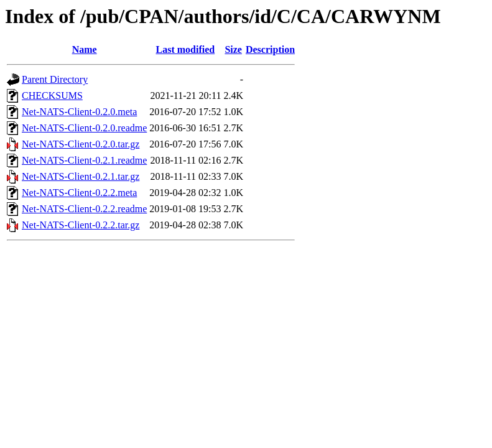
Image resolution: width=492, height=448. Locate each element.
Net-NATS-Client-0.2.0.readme (84, 128)
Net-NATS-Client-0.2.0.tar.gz (81, 144)
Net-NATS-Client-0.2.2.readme (84, 209)
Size (233, 49)
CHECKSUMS (52, 96)
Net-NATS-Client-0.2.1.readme (84, 160)
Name (85, 49)
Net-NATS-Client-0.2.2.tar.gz (81, 225)
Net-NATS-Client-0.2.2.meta (79, 193)
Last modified (186, 49)
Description (270, 49)
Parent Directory (55, 79)
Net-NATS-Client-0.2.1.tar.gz (81, 176)
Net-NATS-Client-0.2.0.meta (79, 112)
